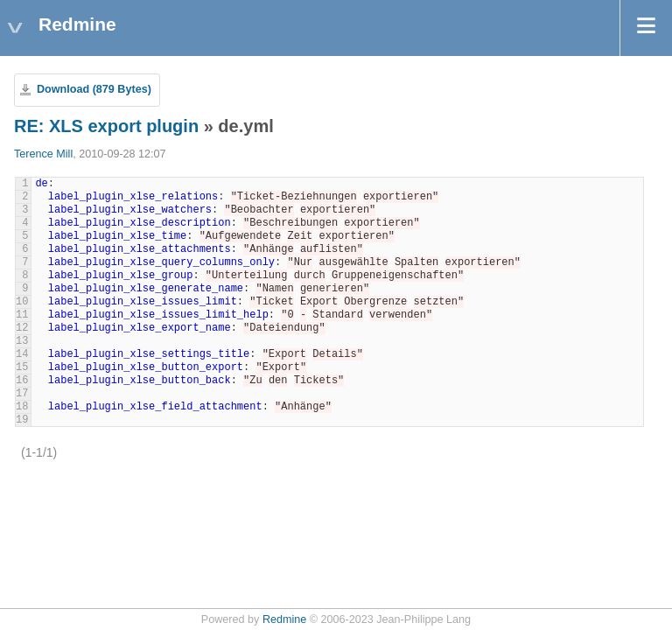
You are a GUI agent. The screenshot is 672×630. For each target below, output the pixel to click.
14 (22, 354)
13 (22, 341)
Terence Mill (43, 154)
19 (22, 420)
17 (22, 394)
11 (22, 315)
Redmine (284, 619)
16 (22, 381)
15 (22, 367)
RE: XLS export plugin (106, 126)
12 (22, 328)
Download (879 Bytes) (94, 89)
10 (22, 302)
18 (22, 407)
